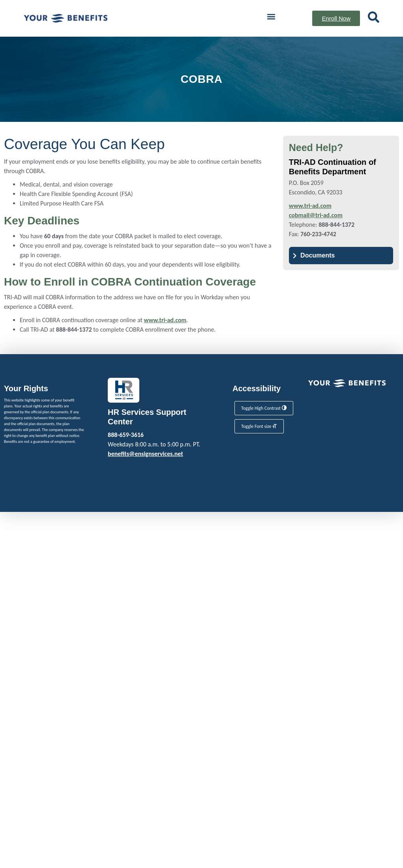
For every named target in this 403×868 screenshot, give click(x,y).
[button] (271, 16)
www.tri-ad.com (165, 320)
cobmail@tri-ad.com (316, 215)
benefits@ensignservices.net (145, 454)
